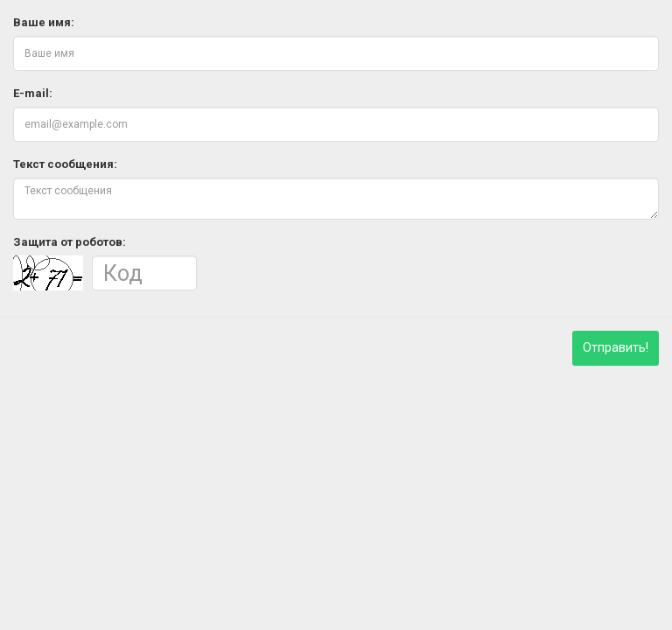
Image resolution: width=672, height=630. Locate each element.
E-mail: (33, 93)
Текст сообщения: (65, 164)
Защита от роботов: (70, 242)
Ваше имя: (44, 22)
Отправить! (616, 347)
